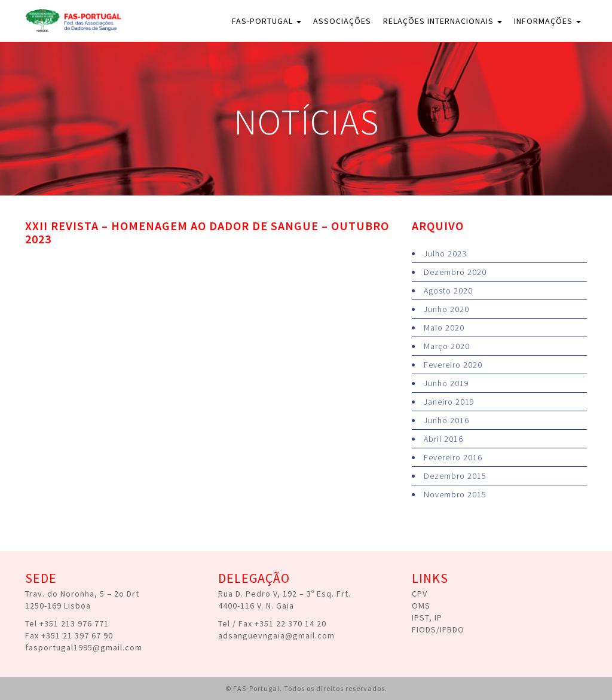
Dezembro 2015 (455, 476)
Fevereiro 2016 (453, 457)
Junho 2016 (446, 420)
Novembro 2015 (455, 494)
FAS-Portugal (267, 21)
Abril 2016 (443, 439)
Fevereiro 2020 (453, 365)
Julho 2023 (445, 253)
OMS (421, 606)
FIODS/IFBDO (438, 629)
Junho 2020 (446, 309)
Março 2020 (447, 346)
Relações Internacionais (443, 21)
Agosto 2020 (448, 291)
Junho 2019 (446, 383)
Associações (342, 21)
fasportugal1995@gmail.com (84, 647)
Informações (547, 21)
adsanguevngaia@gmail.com (276, 635)
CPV (420, 594)
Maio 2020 (444, 328)
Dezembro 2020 (455, 272)
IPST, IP (427, 618)
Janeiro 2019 (449, 402)
